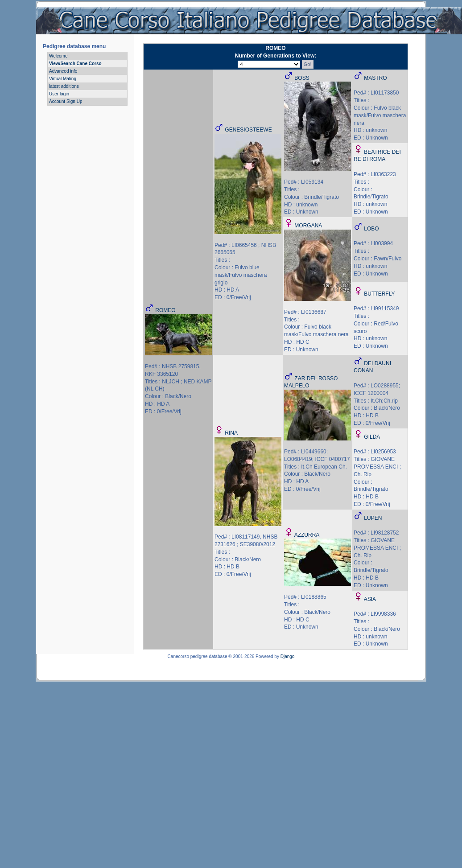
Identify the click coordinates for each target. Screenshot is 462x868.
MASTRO (375, 78)
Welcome (58, 56)
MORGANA (308, 226)
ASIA (370, 599)
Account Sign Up (66, 101)
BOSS (302, 78)
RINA (231, 433)
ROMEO (165, 310)
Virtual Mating (63, 79)
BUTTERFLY (379, 294)
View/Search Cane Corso (75, 64)
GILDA (372, 437)
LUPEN (373, 518)
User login (59, 94)
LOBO (371, 229)
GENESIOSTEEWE (248, 130)
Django (288, 656)
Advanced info (63, 71)
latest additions (64, 86)
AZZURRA (307, 535)
